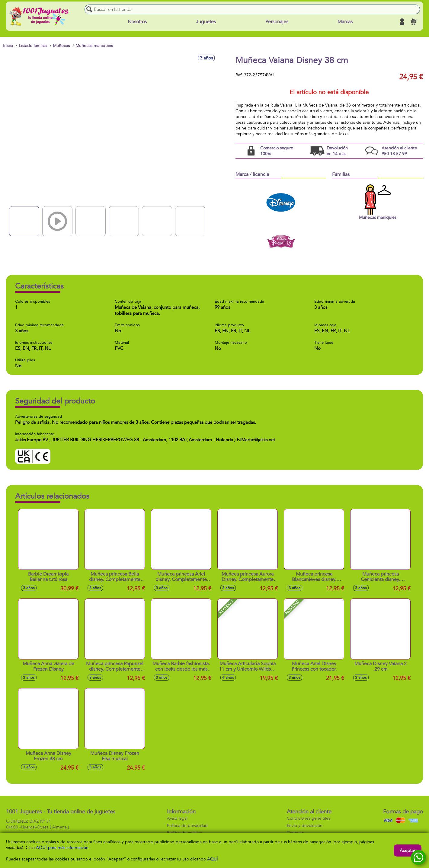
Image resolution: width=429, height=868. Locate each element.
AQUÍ (213, 859)
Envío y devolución (305, 826)
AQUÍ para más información (62, 848)
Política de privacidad (187, 826)
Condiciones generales (309, 818)
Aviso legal (177, 818)
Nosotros (137, 22)
